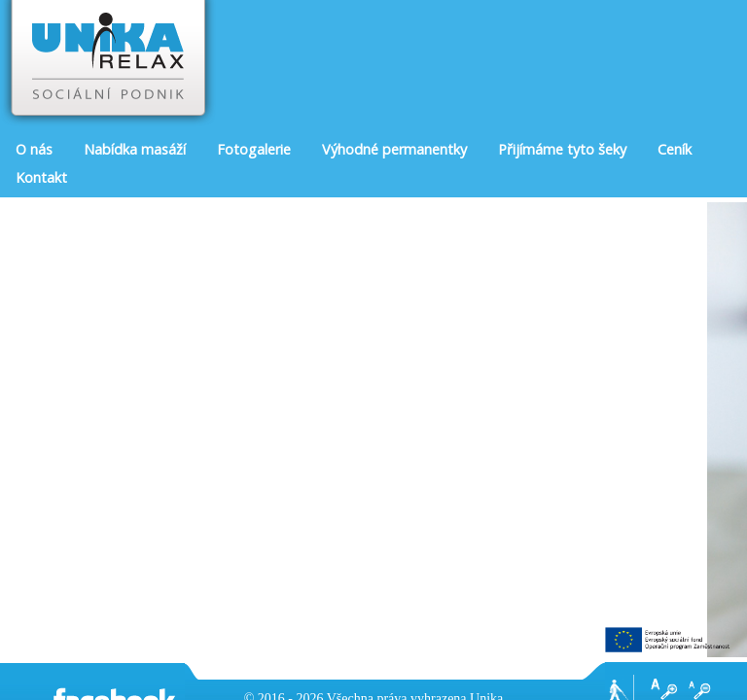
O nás (34, 149)
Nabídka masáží (135, 149)
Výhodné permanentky (394, 149)
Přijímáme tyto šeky (562, 149)
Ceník (675, 149)
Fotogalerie (254, 149)
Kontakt (41, 177)
